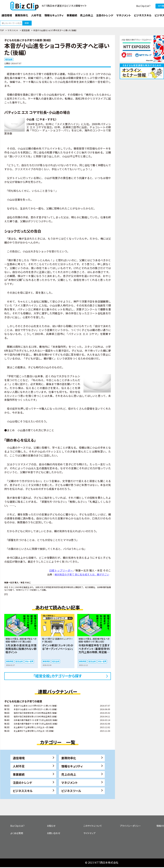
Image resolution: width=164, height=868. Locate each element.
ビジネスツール (71, 791)
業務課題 (10, 661)
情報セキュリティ (72, 766)
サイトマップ (89, 833)
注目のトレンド (22, 782)
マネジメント (13, 30)
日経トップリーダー (61, 570)
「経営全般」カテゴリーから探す (58, 676)
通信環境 (19, 758)
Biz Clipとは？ (143, 6)
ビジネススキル (23, 791)
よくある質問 (17, 833)
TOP (2, 30)
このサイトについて (93, 826)
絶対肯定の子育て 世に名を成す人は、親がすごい (82, 574)
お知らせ (51, 826)
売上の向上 (69, 774)
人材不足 (19, 766)
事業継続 (19, 774)
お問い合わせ (54, 833)
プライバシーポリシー (130, 826)
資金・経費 (29, 661)
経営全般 (26, 30)
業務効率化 (69, 758)
